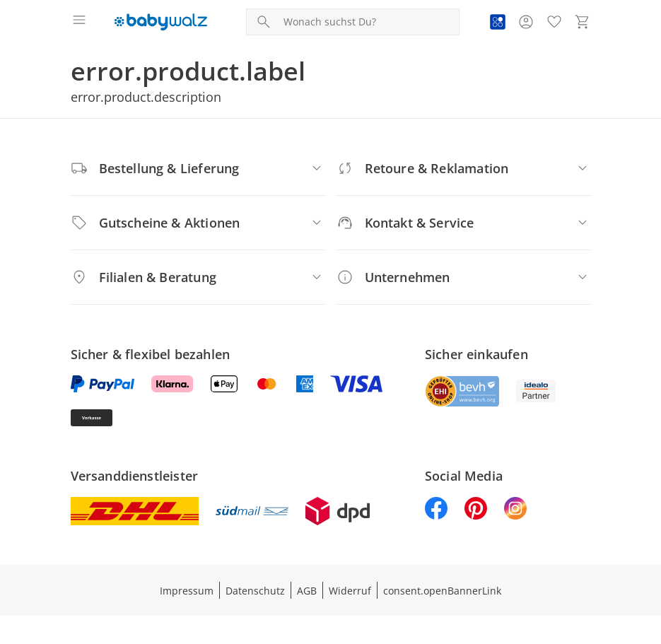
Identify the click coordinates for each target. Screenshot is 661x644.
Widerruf (350, 591)
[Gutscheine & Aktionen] (198, 223)
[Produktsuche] (368, 22)
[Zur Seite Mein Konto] (526, 22)
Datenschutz (255, 591)
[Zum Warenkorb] (583, 22)
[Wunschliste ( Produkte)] (554, 22)
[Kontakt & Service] (464, 223)
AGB (307, 591)
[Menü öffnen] (79, 22)
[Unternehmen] (464, 277)
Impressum (187, 591)
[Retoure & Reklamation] (464, 168)
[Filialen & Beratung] (198, 277)
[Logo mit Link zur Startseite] (161, 22)
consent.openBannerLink (442, 591)
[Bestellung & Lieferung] (198, 168)
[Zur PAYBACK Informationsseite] (498, 22)
